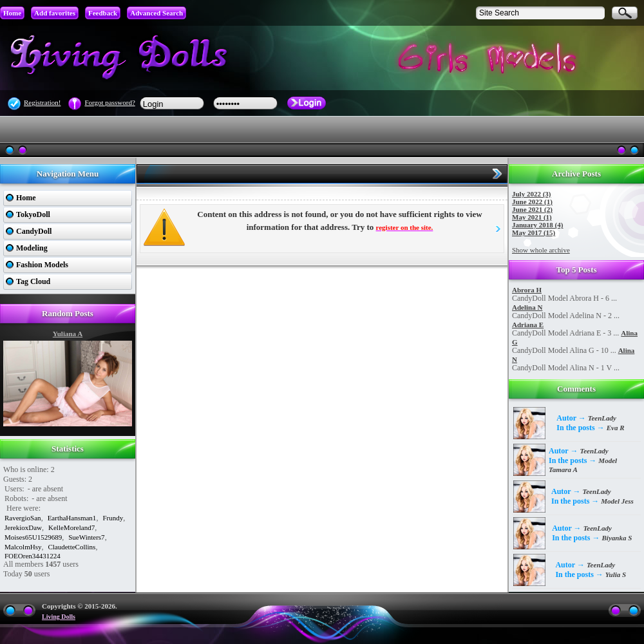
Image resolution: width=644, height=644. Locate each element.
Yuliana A (68, 334)
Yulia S (616, 574)
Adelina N (527, 307)
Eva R (616, 428)
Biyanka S (617, 538)
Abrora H (527, 290)
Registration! (42, 102)
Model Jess (617, 501)
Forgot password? (109, 102)
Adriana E (528, 325)
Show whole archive (541, 250)
